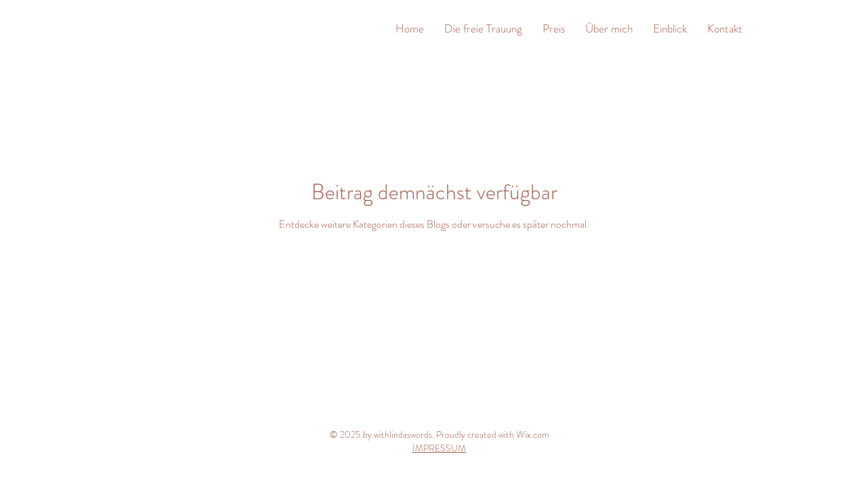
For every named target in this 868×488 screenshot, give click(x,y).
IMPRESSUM (439, 448)
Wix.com (533, 434)
